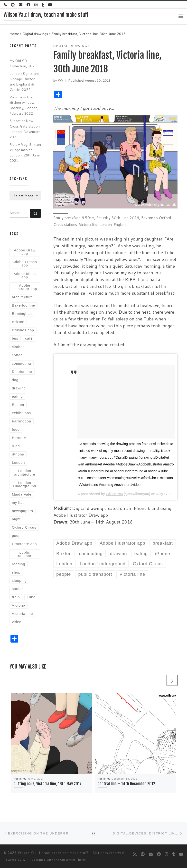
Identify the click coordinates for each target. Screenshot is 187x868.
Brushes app (23, 330)
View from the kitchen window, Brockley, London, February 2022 (24, 105)
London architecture (25, 473)
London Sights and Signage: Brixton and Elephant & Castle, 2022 (24, 82)
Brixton (18, 322)
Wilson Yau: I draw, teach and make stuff (53, 853)
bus (15, 338)
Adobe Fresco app (25, 264)
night (16, 519)
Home (14, 34)
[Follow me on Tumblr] (43, 5)
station (18, 589)
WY (61, 81)
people (18, 536)
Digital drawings (35, 34)
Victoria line (22, 614)
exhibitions (21, 413)
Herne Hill (21, 438)
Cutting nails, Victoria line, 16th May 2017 (48, 784)
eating (17, 396)
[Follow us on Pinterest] (13, 5)
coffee (17, 355)
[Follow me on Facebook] (28, 5)
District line (22, 372)
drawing (19, 388)
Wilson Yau (114, 494)
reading (19, 564)
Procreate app (24, 544)
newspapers (23, 511)
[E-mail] (21, 5)
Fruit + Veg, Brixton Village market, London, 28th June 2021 (25, 152)
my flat (18, 503)
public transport (25, 554)
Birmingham (22, 314)
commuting (22, 363)
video (17, 622)
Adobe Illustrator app (25, 287)
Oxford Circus (24, 527)
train (16, 597)
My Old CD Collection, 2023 (23, 63)
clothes (18, 347)
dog (15, 380)
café (29, 338)
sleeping (19, 581)
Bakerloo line (23, 305)
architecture (22, 297)
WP (25, 860)
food (16, 430)
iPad (16, 446)
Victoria (19, 605)
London (19, 463)
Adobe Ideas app (25, 275)
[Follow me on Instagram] (36, 5)
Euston (18, 405)
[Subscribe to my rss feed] (5, 5)
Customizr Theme (73, 860)
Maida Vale (22, 494)
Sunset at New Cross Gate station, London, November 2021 (25, 129)
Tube (31, 597)
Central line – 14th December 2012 (126, 784)
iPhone (18, 454)
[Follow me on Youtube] (50, 5)
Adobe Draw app (25, 252)
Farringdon (22, 421)
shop (16, 572)
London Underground (25, 484)
